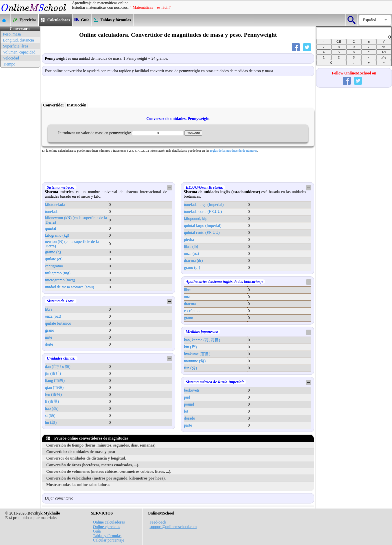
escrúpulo (192, 311)
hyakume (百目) (197, 354)
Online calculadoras (109, 522)
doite (49, 344)
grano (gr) (192, 268)
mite (48, 337)
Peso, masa (12, 34)
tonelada (52, 212)
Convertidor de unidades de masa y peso (81, 452)
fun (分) (190, 368)
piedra (189, 240)
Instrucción (76, 105)
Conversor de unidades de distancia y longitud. (86, 458)
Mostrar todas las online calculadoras (78, 485)
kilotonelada (55, 205)
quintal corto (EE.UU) (202, 233)
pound (189, 404)
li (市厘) (52, 401)
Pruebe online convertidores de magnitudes (87, 438)
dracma (190, 304)
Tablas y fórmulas (107, 536)
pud (187, 397)
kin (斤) (190, 347)
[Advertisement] (20, 144)
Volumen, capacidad (19, 52)
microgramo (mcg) (60, 280)
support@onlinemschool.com (173, 527)
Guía (97, 531)
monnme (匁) (195, 361)
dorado (189, 418)
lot (186, 411)
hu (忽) (51, 422)
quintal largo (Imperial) (203, 226)
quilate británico (58, 323)
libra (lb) (191, 247)
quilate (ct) (54, 259)
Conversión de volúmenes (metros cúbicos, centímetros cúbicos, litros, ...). (109, 471)
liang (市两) (55, 380)
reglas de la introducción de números (234, 151)
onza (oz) (191, 254)
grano (49, 330)
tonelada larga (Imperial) (204, 205)
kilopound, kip (196, 219)
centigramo (54, 266)
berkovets (192, 390)
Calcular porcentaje (109, 540)
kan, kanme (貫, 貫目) (202, 340)
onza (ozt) (53, 316)
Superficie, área (15, 46)
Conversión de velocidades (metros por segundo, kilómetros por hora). (106, 478)
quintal (50, 228)
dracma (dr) (193, 261)
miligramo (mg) (58, 273)
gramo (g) (53, 252)
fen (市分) (53, 394)
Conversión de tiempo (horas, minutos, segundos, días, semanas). (101, 445)
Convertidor (53, 105)
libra (49, 309)
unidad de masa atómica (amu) (69, 287)
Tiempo (9, 64)
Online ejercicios (107, 527)
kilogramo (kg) (57, 235)
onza (188, 297)
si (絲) (50, 415)
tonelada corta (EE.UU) (203, 212)
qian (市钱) (54, 387)
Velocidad (11, 58)
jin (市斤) (53, 373)
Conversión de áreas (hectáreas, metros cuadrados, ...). (93, 465)
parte (188, 425)
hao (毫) (52, 408)
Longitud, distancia (18, 40)
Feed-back (158, 522)
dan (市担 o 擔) (58, 366)
